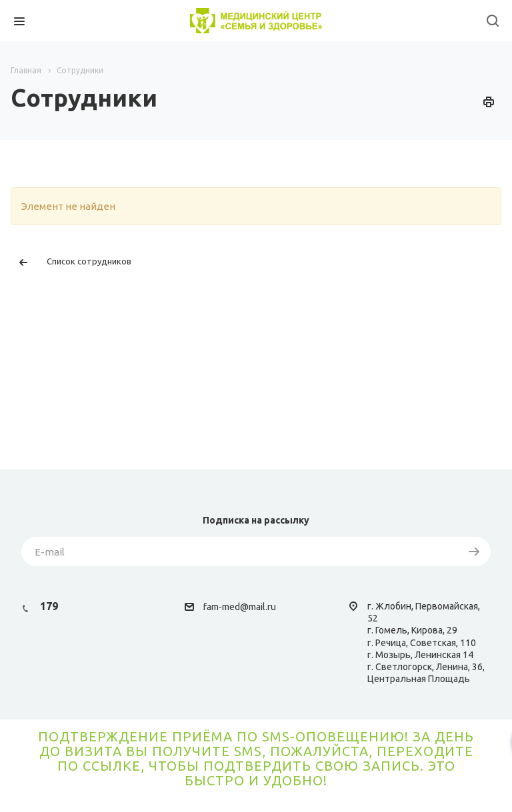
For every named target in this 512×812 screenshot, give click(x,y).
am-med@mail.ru (241, 607)
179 (49, 606)
